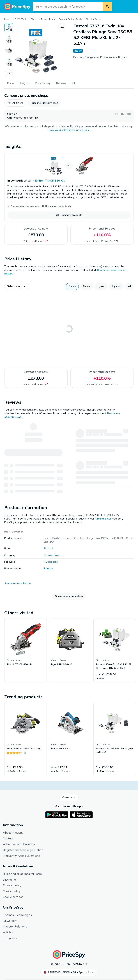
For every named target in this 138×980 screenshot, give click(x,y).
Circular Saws (93, 19)
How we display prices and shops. (69, 130)
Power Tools (48, 19)
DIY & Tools (21, 19)
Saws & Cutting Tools (70, 19)
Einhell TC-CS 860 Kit (50, 180)
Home (8, 19)
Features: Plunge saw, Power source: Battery (100, 57)
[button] (9, 73)
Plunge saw (51, 562)
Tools (34, 19)
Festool (48, 548)
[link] (69, 188)
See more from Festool (18, 583)
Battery (48, 568)
